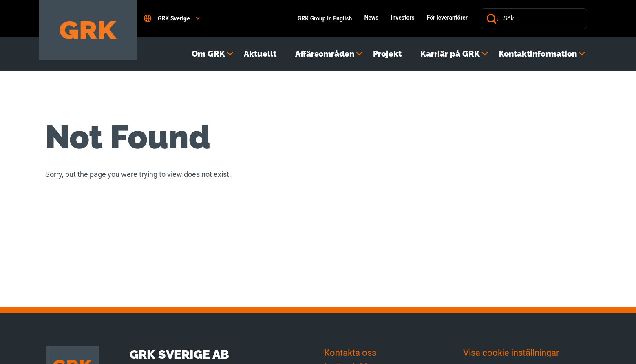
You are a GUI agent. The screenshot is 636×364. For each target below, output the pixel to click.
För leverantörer (447, 18)
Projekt (387, 54)
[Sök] (542, 19)
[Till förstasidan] (88, 30)
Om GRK (208, 54)
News (371, 18)
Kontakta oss (350, 353)
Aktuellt (260, 54)
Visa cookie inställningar (511, 353)
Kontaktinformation (538, 54)
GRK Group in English (325, 18)
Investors (402, 18)
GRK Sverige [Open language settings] (172, 18)
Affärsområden (325, 54)
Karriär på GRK (450, 54)
